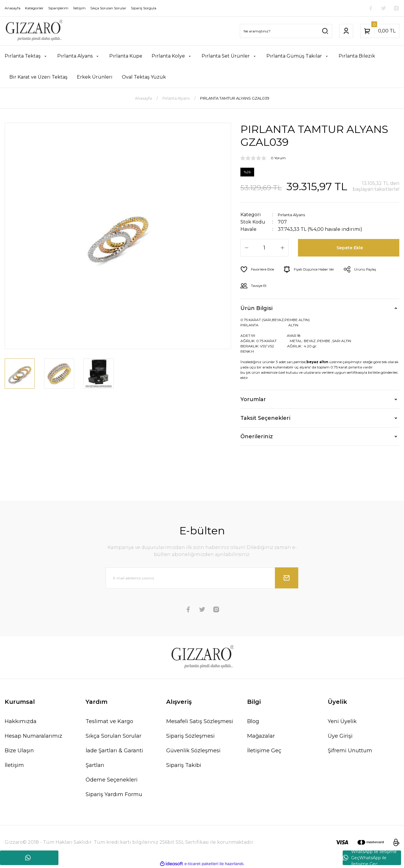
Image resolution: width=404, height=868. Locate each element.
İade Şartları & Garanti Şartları (114, 758)
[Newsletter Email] (202, 578)
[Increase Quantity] (282, 248)
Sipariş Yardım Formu (114, 794)
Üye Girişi (340, 736)
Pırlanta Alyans (295, 215)
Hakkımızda (21, 721)
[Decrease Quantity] (247, 248)
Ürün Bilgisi (256, 308)
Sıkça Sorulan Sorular (113, 736)
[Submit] (287, 578)
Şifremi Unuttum (350, 751)
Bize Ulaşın (19, 751)
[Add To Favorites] (260, 269)
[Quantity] (265, 248)
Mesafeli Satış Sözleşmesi (200, 721)
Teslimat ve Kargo (109, 721)
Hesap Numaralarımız (33, 736)
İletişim (14, 765)
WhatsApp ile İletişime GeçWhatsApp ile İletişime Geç (370, 858)
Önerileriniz (257, 436)
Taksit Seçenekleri (265, 418)
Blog (253, 721)
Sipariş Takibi (184, 765)
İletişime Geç (264, 751)
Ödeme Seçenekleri (112, 780)
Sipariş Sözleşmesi (190, 736)
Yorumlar (253, 399)
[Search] (286, 31)
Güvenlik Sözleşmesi (193, 751)
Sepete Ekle (351, 248)
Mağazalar (261, 736)
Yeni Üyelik (342, 721)
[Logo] (34, 31)
